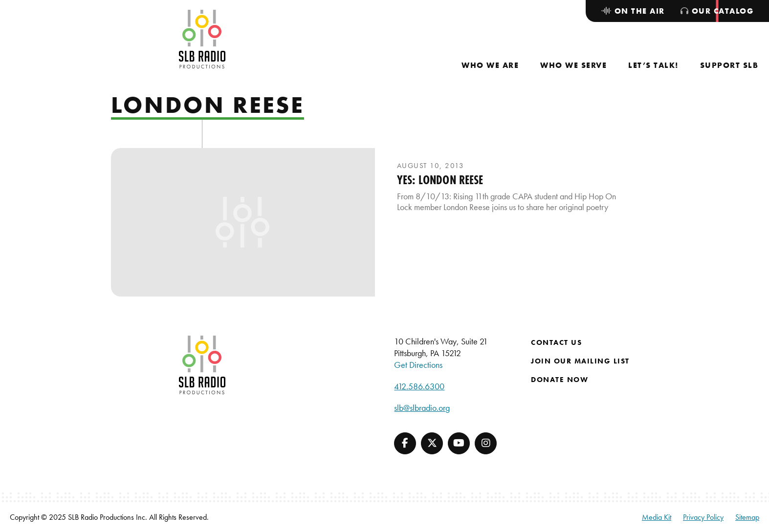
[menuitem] (490, 65)
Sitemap (747, 517)
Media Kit (657, 517)
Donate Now (560, 380)
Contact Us (556, 342)
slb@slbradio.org (422, 408)
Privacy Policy (703, 517)
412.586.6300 (419, 386)
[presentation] (243, 222)
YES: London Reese (440, 180)
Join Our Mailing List (580, 361)
